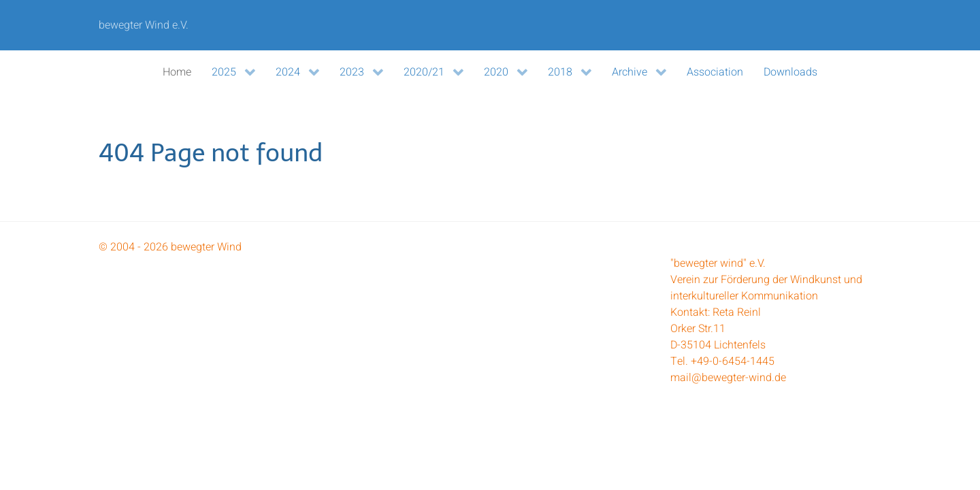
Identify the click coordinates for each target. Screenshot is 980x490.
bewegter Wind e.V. (144, 25)
